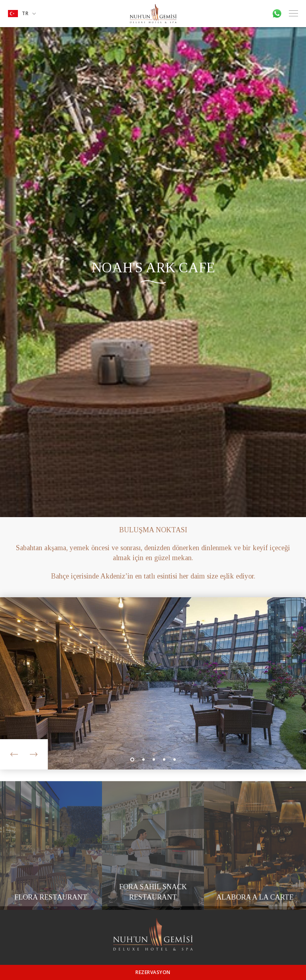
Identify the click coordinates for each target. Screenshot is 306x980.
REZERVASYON (153, 972)
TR (22, 14)
